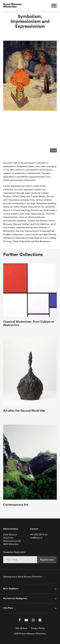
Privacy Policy (38, 628)
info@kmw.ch (36, 538)
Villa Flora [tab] (8, 608)
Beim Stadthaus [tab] (11, 589)
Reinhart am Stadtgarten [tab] (15, 598)
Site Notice (21, 628)
